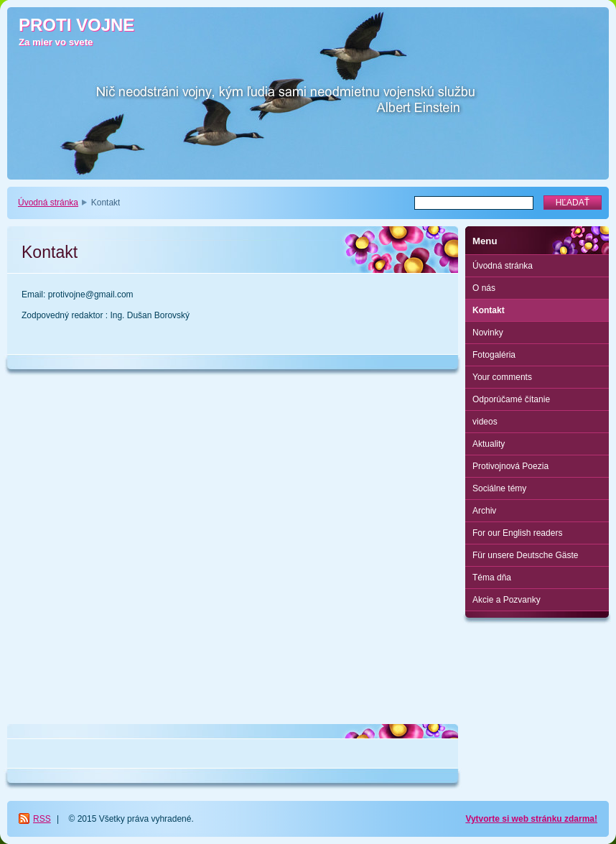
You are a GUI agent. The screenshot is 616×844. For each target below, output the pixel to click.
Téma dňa (492, 578)
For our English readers (517, 533)
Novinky (488, 333)
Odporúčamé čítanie (511, 399)
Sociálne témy (499, 488)
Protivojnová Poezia (510, 466)
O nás (484, 288)
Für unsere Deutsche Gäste (525, 555)
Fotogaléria (494, 355)
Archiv (484, 511)
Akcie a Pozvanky (507, 600)
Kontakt (489, 310)
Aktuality (489, 444)
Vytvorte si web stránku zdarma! (531, 819)
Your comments (502, 377)
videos (485, 422)
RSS (42, 819)
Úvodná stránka (48, 203)
